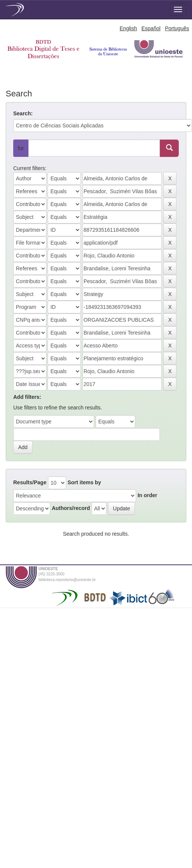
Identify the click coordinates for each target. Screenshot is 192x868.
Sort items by (84, 482)
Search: (23, 113)
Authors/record (71, 508)
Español (151, 28)
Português (177, 28)
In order (147, 495)
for (21, 148)
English (129, 28)
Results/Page (30, 482)
